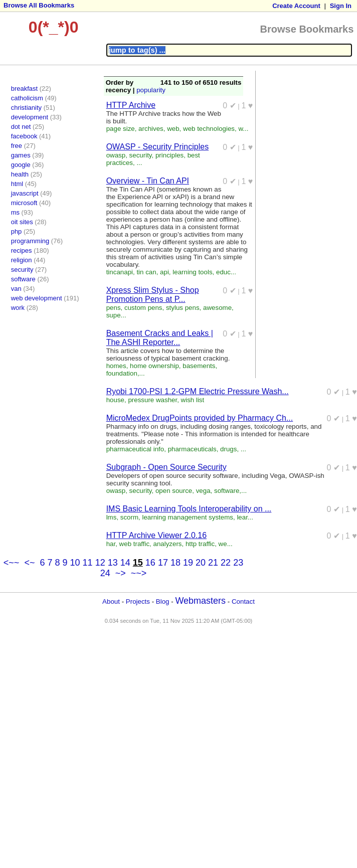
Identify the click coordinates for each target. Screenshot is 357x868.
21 (213, 563)
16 (150, 563)
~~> (139, 573)
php (17, 231)
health (20, 174)
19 (188, 563)
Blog (163, 601)
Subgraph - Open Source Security (166, 467)
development (30, 117)
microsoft (24, 203)
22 (226, 563)
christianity (26, 108)
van (16, 289)
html (17, 184)
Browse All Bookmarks (39, 5)
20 (201, 563)
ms (15, 212)
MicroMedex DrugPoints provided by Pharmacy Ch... (200, 418)
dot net (21, 127)
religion (22, 260)
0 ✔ (229, 106)
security (22, 270)
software (23, 279)
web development (37, 298)
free (17, 146)
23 (238, 563)
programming (30, 241)
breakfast (24, 89)
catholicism (27, 98)
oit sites (22, 222)
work (18, 308)
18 (175, 563)
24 (105, 573)
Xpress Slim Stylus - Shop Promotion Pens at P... (153, 295)
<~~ (12, 563)
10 (75, 563)
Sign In (341, 6)
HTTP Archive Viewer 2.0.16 (156, 535)
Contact (243, 601)
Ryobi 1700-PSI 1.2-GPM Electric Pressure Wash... (198, 391)
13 (113, 563)
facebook (24, 136)
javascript (25, 193)
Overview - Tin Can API (148, 181)
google (21, 165)
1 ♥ (247, 106)
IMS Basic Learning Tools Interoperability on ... (189, 509)
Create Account (296, 6)
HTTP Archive (131, 105)
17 (163, 563)
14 (125, 563)
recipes (22, 250)
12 (100, 563)
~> (121, 573)
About (111, 601)
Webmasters (200, 601)
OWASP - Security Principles (158, 147)
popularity (151, 90)
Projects (138, 601)
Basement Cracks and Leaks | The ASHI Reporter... (160, 338)
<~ (29, 563)
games (21, 155)
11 (88, 563)
